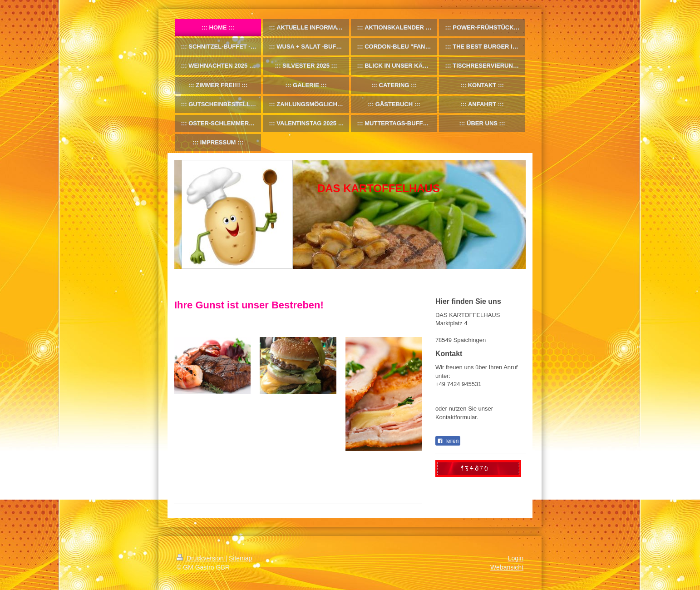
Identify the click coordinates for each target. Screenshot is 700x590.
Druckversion (201, 558)
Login (516, 558)
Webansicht (507, 567)
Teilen (448, 441)
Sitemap (240, 558)
